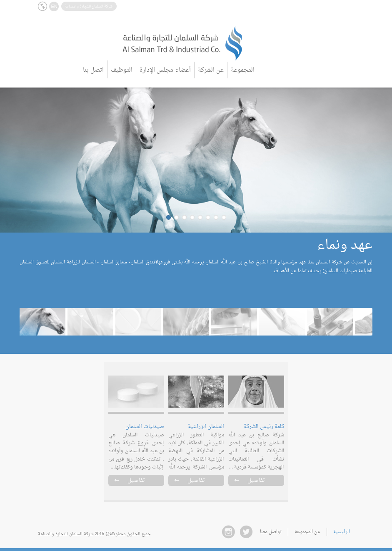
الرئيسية (342, 532)
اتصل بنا (93, 70)
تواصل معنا (271, 532)
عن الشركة (211, 70)
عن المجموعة (307, 532)
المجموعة (243, 70)
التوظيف (122, 70)
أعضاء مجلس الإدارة (165, 70)
